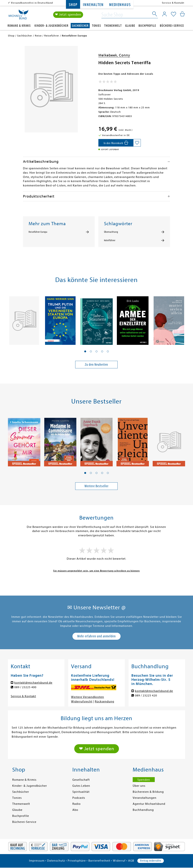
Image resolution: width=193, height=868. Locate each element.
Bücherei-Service (172, 26)
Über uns (139, 786)
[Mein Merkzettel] (173, 14)
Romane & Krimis (19, 26)
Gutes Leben (81, 786)
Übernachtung (111, 232)
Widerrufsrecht (82, 702)
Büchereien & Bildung (148, 792)
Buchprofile (147, 26)
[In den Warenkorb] (116, 143)
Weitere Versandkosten (88, 697)
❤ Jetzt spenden (68, 15)
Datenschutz (56, 861)
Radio (77, 804)
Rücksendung (105, 702)
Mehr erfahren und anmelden (96, 636)
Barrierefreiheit (99, 861)
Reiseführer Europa (38, 232)
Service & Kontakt (173, 3)
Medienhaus (120, 5)
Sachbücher (80, 26)
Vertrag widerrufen (151, 861)
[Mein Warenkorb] (182, 14)
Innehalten (93, 5)
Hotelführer (110, 240)
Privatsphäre (77, 861)
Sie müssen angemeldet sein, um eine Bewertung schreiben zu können (96, 571)
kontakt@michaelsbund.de (33, 683)
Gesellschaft (81, 780)
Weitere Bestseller (96, 486)
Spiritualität (81, 792)
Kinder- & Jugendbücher (51, 26)
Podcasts (79, 798)
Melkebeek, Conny (114, 55)
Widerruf (119, 861)
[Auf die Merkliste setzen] (137, 143)
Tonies (96, 26)
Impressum (37, 861)
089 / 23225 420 (146, 695)
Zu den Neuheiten (96, 364)
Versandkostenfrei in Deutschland (32, 3)
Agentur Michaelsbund (149, 804)
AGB (131, 861)
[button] (85, 351)
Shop (73, 5)
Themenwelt (113, 26)
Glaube (130, 26)
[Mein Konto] (164, 14)
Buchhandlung (143, 810)
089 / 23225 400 (25, 687)
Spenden (144, 780)
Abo (75, 810)
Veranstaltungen (145, 798)
